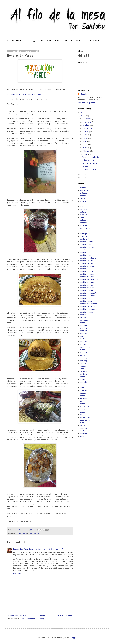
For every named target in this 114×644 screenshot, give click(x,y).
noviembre (87, 122)
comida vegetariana (89, 304)
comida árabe (86, 244)
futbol (83, 350)
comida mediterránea (89, 279)
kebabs (83, 366)
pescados (84, 382)
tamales (83, 428)
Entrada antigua (65, 615)
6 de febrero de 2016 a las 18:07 (48, 549)
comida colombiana (88, 258)
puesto (83, 393)
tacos (31, 533)
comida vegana (22, 533)
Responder (17, 573)
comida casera (86, 252)
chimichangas (86, 236)
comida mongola (87, 285)
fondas (83, 344)
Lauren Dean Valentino (23, 549)
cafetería (84, 220)
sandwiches (85, 406)
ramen (83, 396)
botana (83, 212)
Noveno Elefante (89, 169)
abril (85, 144)
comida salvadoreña (89, 293)
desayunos (84, 320)
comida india (86, 269)
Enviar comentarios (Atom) (32, 619)
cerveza (83, 231)
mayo (85, 141)
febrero (86, 151)
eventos (83, 334)
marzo (85, 148)
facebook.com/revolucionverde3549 (24, 94)
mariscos (84, 371)
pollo (83, 387)
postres (83, 390)
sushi (83, 423)
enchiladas (85, 328)
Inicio (42, 615)
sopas (83, 412)
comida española (87, 266)
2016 (83, 116)
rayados (83, 398)
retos (83, 404)
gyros (83, 355)
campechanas (85, 223)
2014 (83, 177)
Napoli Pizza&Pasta (91, 157)
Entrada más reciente (17, 615)
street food (85, 417)
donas (83, 323)
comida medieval (87, 277)
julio (85, 135)
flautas (83, 342)
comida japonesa (87, 274)
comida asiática (87, 247)
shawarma (84, 409)
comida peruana (87, 290)
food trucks (85, 347)
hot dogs (84, 361)
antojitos (84, 193)
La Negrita (87, 166)
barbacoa (84, 209)
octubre (86, 125)
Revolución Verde (90, 163)
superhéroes (85, 420)
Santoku (84, 94)
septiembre (88, 128)
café (82, 217)
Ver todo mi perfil (87, 103)
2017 (83, 113)
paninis (83, 374)
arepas (83, 196)
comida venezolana (88, 306)
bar (82, 206)
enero (85, 154)
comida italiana (87, 271)
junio (85, 138)
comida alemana (87, 242)
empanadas (84, 325)
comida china (86, 255)
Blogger (73, 638)
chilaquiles (85, 233)
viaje (83, 436)
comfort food (86, 239)
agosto (86, 132)
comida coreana (87, 261)
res (82, 401)
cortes (83, 315)
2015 (83, 174)
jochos (83, 363)
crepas (83, 317)
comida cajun (86, 250)
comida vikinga (87, 312)
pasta (83, 379)
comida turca (86, 298)
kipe (82, 369)
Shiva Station (88, 160)
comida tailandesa (88, 296)
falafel (83, 336)
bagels (83, 204)
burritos (84, 215)
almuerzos (84, 190)
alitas (83, 188)
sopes (83, 414)
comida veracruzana (89, 309)
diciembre (87, 119)
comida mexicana (87, 282)
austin (83, 201)
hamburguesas (86, 358)
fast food (84, 339)
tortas (37, 533)
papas (83, 377)
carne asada (85, 228)
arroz (83, 198)
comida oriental (87, 288)
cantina (83, 225)
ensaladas (84, 331)
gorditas (84, 352)
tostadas (84, 433)
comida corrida (87, 263)
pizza (83, 385)
